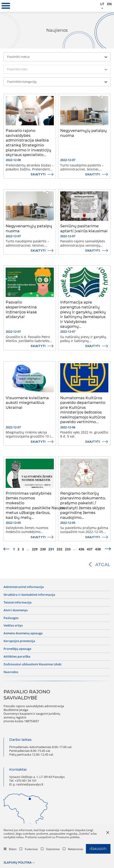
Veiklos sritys (13, 626)
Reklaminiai (73, 849)
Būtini (10, 849)
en (109, 4)
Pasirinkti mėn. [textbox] (17, 69)
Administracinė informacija (24, 587)
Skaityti (38, 174)
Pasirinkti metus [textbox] (18, 57)
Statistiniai (50, 849)
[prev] (6, 549)
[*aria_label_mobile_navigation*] (6, 6)
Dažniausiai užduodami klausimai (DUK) (32, 664)
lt (102, 4)
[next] (108, 549)
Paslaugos (11, 618)
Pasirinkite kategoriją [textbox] (22, 82)
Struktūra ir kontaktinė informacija (29, 595)
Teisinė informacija (18, 603)
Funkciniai (29, 849)
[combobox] (57, 57)
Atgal (103, 565)
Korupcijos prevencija (19, 641)
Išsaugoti (98, 849)
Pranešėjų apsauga (17, 649)
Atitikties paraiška (17, 657)
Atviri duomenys (16, 610)
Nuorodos (11, 672)
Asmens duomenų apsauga (23, 633)
